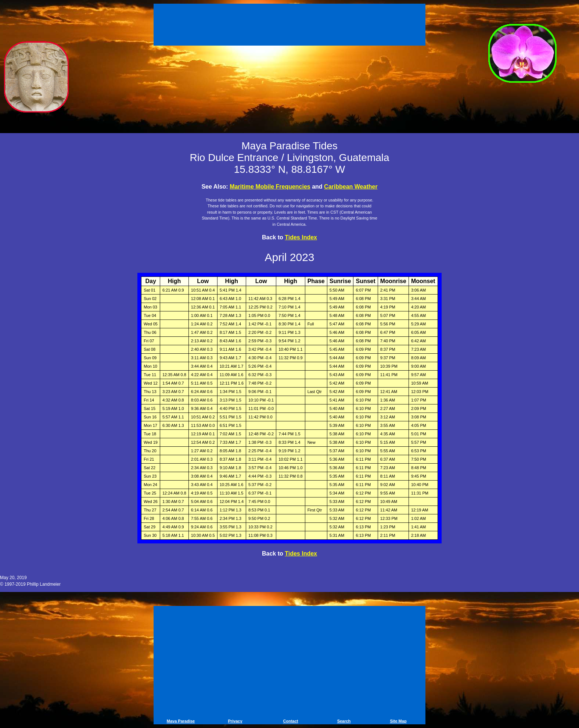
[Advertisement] (289, 26)
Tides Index (301, 237)
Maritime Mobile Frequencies (270, 187)
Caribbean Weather (351, 187)
